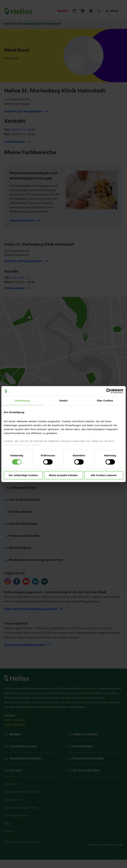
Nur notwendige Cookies (23, 475)
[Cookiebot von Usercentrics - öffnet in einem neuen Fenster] (109, 391)
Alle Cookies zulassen (104, 475)
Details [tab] (63, 400)
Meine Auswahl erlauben (64, 475)
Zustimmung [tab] (22, 400)
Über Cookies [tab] (105, 400)
